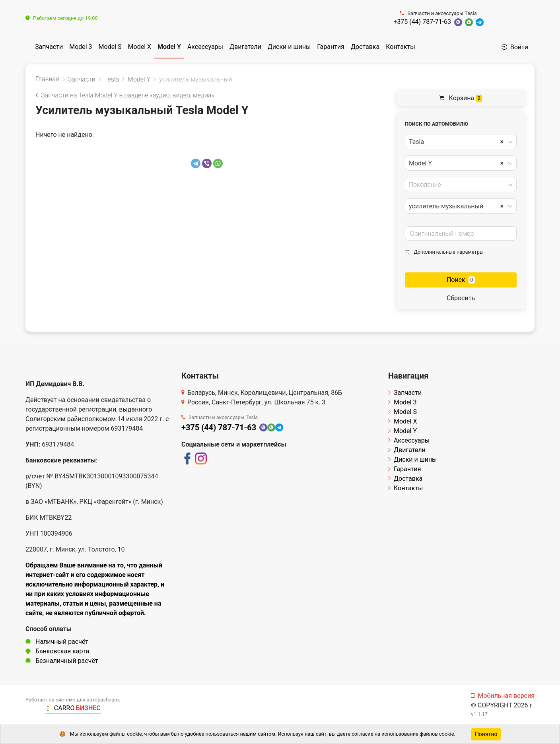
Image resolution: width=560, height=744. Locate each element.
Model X (140, 47)
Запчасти (49, 47)
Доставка (365, 47)
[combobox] (461, 142)
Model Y (169, 47)
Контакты (400, 47)
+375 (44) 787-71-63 (422, 22)
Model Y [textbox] (456, 163)
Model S (110, 47)
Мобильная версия (503, 696)
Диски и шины (289, 47)
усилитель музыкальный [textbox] (456, 206)
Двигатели (245, 47)
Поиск (461, 280)
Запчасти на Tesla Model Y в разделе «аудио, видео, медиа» (125, 95)
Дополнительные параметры (444, 252)
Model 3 (81, 47)
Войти (515, 47)
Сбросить (461, 298)
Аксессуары (205, 47)
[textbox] (459, 185)
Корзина (461, 98)
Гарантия (331, 47)
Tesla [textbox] (456, 142)
